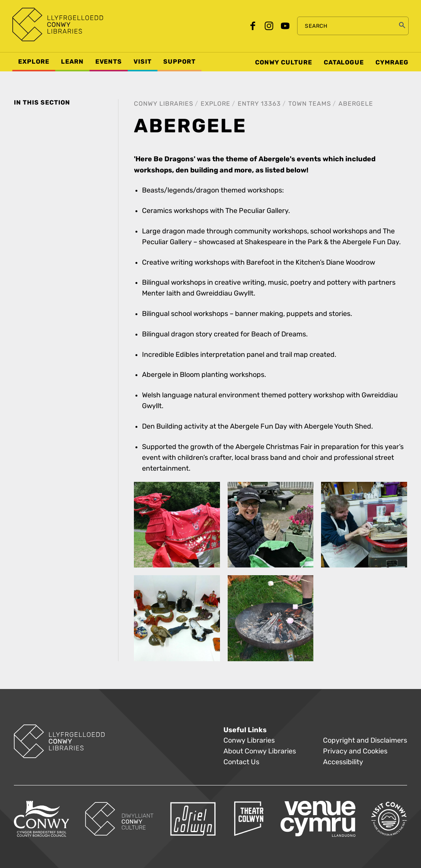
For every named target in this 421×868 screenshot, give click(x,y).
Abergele (356, 104)
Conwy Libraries (164, 104)
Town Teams (310, 104)
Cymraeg (392, 62)
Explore (216, 104)
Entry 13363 (259, 104)
